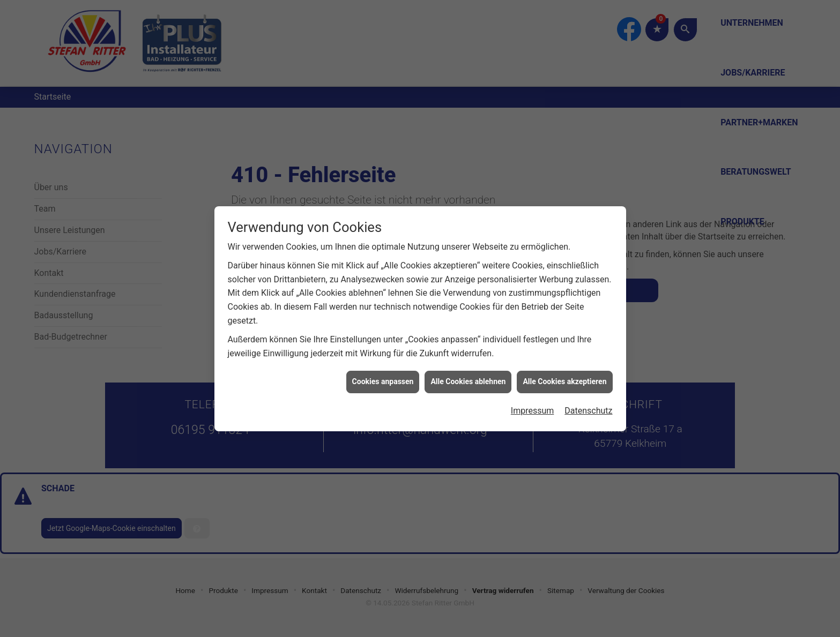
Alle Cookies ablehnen (468, 378)
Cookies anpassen (383, 378)
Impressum (533, 407)
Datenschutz (588, 407)
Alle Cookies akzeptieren (564, 378)
